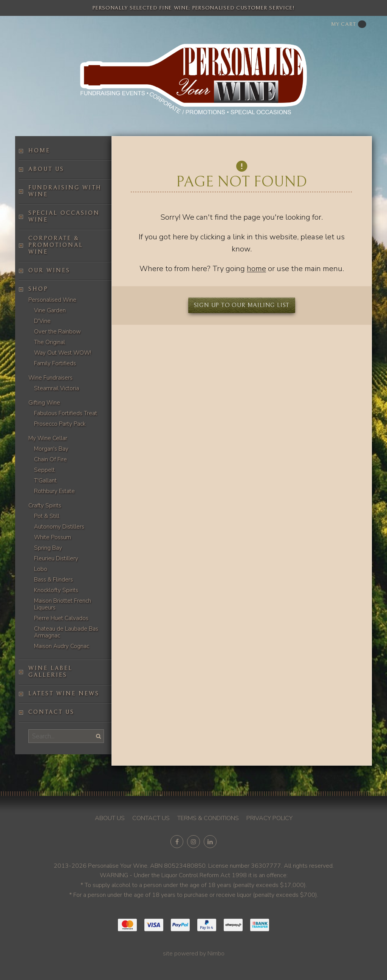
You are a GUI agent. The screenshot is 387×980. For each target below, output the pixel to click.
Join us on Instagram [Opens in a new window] (193, 842)
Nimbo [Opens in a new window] (216, 954)
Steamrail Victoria (57, 388)
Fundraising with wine (65, 191)
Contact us (51, 712)
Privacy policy (269, 818)
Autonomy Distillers (59, 527)
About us (46, 169)
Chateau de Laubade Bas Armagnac (66, 632)
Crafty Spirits (45, 506)
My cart (349, 24)
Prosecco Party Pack (60, 424)
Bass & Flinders (53, 580)
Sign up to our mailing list (242, 305)
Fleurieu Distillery (56, 558)
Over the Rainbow (57, 332)
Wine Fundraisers (50, 378)
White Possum (53, 537)
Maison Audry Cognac (62, 646)
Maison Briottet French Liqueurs (63, 604)
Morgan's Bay (51, 449)
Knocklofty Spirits (56, 590)
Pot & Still (47, 516)
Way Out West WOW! (63, 353)
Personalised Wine (52, 300)
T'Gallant (45, 481)
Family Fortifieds (55, 363)
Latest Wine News (64, 694)
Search (98, 736)
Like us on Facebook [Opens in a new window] (177, 842)
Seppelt (44, 470)
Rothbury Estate (54, 491)
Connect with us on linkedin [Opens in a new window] (210, 842)
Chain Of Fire (50, 459)
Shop (38, 289)
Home (39, 151)
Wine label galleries (50, 672)
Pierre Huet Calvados (61, 618)
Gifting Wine (44, 403)
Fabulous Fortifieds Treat (66, 413)
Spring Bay (48, 548)
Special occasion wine (64, 216)
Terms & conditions (208, 818)
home (256, 269)
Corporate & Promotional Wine (56, 245)
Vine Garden (50, 310)
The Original (50, 342)
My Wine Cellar (48, 438)
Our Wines (49, 271)
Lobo (41, 569)
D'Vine (42, 321)
